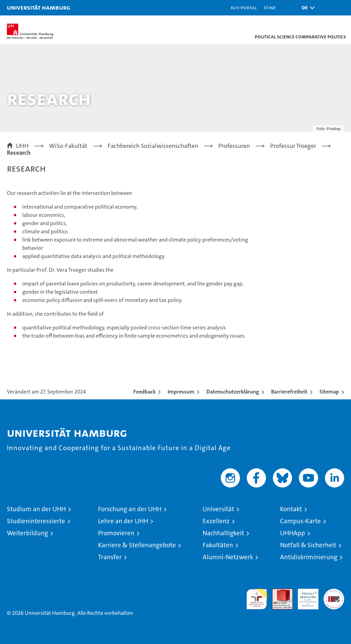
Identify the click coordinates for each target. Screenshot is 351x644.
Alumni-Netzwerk (228, 557)
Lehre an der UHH (123, 521)
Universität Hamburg (39, 7)
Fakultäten (218, 545)
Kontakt (291, 509)
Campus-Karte (300, 521)
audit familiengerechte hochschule (257, 599)
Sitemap (329, 392)
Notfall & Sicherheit (308, 545)
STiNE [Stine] (270, 7)
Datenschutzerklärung (233, 392)
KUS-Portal (244, 7)
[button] (306, 8)
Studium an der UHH (36, 509)
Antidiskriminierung (309, 557)
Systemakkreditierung (334, 592)
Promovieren (116, 533)
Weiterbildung (27, 533)
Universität (218, 509)
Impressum (181, 392)
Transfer (110, 557)
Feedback (144, 392)
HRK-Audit (304, 596)
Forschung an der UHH (130, 509)
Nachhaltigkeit (223, 533)
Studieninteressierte (36, 521)
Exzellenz (216, 521)
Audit (279, 592)
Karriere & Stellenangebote (137, 545)
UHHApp (293, 533)
